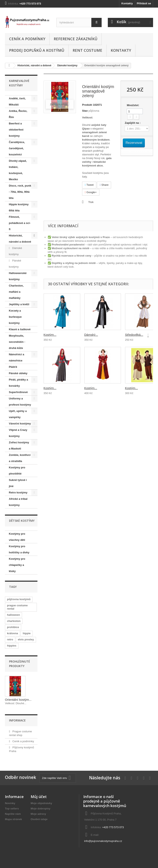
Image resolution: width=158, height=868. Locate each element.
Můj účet (39, 797)
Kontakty (127, 3)
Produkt (87, 105)
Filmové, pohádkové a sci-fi (20, 223)
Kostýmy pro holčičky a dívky (19, 549)
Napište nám (13, 814)
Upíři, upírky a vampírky (18, 414)
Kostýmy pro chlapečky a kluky (17, 565)
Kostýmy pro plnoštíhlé (17, 471)
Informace (17, 720)
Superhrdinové (18, 392)
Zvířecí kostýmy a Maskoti (19, 445)
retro (10, 639)
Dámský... (91, 335)
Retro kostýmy (18, 492)
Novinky (10, 803)
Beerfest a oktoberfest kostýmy (16, 130)
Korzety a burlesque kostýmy (15, 317)
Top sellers (12, 809)
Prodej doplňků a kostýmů (37, 50)
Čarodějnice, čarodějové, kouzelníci (17, 148)
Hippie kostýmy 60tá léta (19, 207)
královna (12, 633)
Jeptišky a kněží (19, 304)
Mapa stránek (13, 819)
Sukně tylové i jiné (18, 483)
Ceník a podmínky (27, 39)
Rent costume (87, 50)
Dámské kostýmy (67, 65)
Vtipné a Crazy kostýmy (18, 433)
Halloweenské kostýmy (18, 276)
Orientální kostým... (18, 700)
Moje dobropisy (41, 809)
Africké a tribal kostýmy (18, 502)
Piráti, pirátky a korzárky (18, 383)
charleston (14, 621)
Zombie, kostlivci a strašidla (20, 458)
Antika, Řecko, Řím (18, 114)
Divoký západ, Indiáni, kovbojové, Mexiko (18, 170)
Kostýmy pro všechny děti (17, 537)
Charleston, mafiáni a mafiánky (16, 292)
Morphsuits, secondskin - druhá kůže (17, 342)
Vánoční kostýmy (20, 424)
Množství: (133, 105)
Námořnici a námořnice (16, 357)
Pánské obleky (18, 373)
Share (104, 185)
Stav (85, 111)
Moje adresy (38, 814)
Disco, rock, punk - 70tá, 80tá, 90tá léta (20, 192)
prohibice (13, 627)
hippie (27, 633)
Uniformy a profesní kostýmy (20, 402)
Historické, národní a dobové (34, 65)
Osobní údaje (39, 819)
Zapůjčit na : (133, 123)
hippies (12, 646)
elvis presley (26, 639)
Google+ (91, 192)
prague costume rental (17, 607)
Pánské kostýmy (15, 264)
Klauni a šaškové (20, 329)
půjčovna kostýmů (19, 599)
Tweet (89, 185)
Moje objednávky (41, 803)
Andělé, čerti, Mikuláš (17, 101)
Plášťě (13, 367)
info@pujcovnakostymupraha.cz (103, 841)
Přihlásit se (144, 3)
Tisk (91, 202)
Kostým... (50, 335)
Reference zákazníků (76, 39)
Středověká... (134, 335)
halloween (13, 615)
